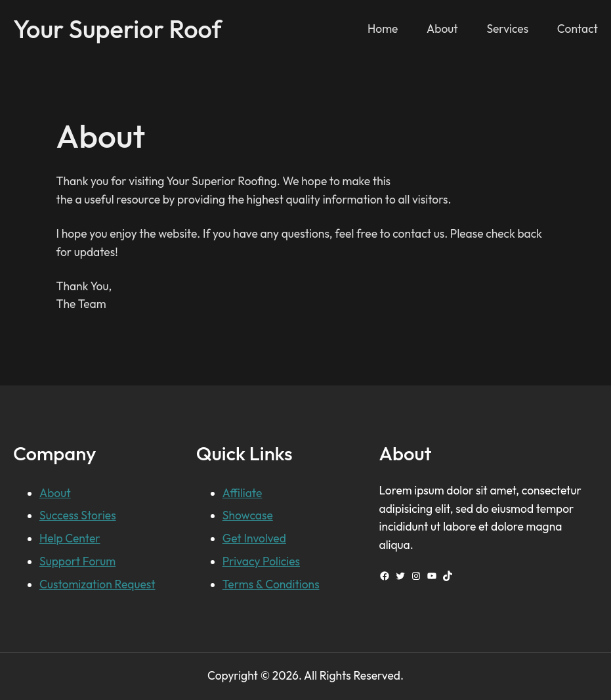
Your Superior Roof (117, 29)
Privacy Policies (261, 561)
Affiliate (242, 493)
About (55, 493)
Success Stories (78, 515)
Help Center (70, 538)
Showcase (248, 515)
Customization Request (97, 584)
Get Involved (254, 538)
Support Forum (77, 561)
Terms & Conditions (271, 584)
